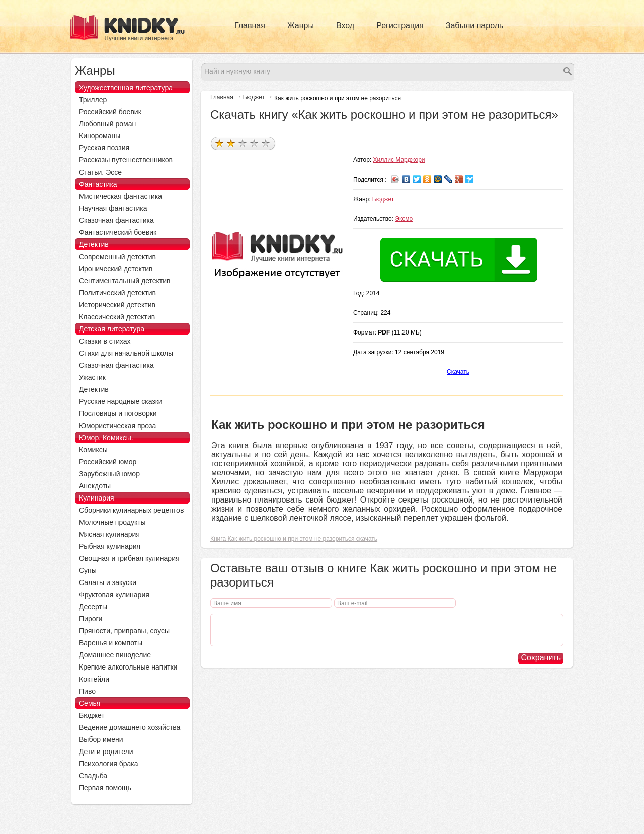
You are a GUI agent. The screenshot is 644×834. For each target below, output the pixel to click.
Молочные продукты (112, 522)
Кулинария (97, 498)
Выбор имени (101, 739)
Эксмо (404, 219)
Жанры (301, 25)
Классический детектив (117, 317)
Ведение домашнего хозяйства (130, 727)
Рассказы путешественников (126, 160)
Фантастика (98, 184)
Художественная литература (126, 88)
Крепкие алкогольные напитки (128, 667)
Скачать (458, 372)
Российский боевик (110, 112)
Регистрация (400, 25)
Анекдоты (95, 486)
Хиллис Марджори (399, 160)
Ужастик (92, 377)
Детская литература (112, 329)
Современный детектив (117, 257)
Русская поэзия (104, 148)
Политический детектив (117, 293)
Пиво (87, 691)
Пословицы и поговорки (118, 413)
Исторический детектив (117, 305)
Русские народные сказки (121, 401)
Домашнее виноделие (115, 655)
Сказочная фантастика (116, 220)
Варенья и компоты (111, 643)
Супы (88, 570)
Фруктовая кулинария (114, 595)
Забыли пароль (475, 25)
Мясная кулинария (109, 534)
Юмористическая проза (117, 426)
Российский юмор (108, 462)
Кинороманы (100, 136)
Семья (90, 703)
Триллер (93, 100)
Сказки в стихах (105, 341)
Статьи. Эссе (100, 172)
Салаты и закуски (108, 582)
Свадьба (93, 776)
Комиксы (93, 450)
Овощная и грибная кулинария (129, 558)
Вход (345, 25)
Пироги (91, 619)
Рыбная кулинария (110, 546)
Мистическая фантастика (120, 196)
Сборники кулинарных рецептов (131, 510)
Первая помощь (105, 788)
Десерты (93, 607)
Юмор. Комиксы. (106, 438)
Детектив (94, 244)
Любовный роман (107, 124)
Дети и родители (106, 752)
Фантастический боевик (118, 232)
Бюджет (254, 97)
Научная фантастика (113, 208)
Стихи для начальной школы (126, 353)
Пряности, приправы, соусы (124, 631)
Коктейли (94, 679)
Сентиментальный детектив (125, 281)
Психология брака (109, 764)
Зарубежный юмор (109, 474)
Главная (250, 25)
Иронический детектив (116, 269)
